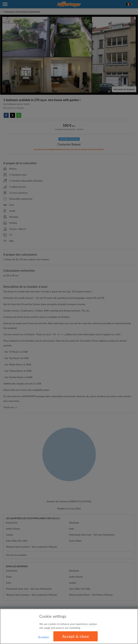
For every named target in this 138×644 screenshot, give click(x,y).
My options (43, 637)
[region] (69, 626)
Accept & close (76, 636)
